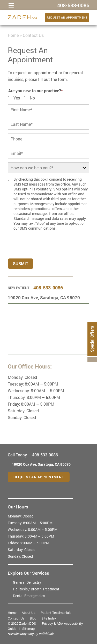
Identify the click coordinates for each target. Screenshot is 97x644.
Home (13, 35)
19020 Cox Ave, (44, 298)
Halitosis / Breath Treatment (36, 589)
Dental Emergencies (29, 596)
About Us (29, 613)
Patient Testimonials (56, 613)
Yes (17, 98)
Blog (33, 618)
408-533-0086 (48, 288)
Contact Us (16, 618)
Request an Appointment (67, 17)
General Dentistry (27, 582)
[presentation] (39, 242)
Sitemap (28, 629)
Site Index (49, 618)
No (32, 98)
